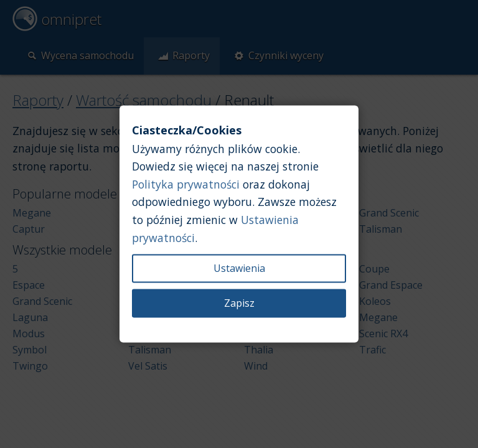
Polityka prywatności (186, 184)
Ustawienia (239, 269)
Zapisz (239, 304)
